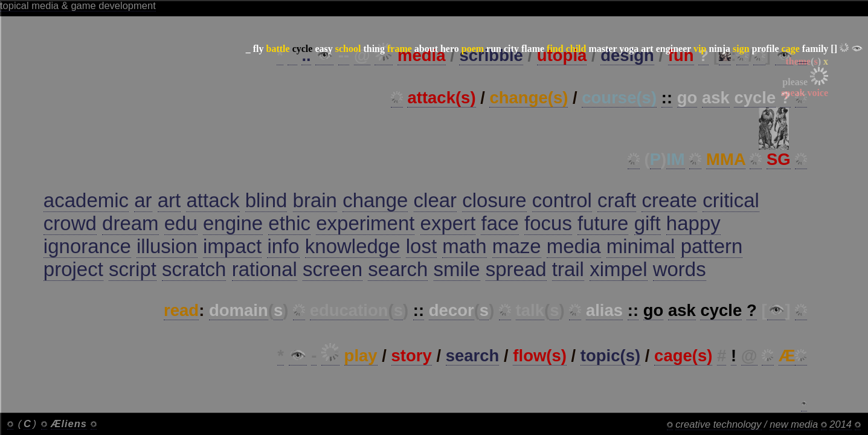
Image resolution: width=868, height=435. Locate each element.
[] (834, 49)
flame (533, 49)
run (494, 49)
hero (450, 49)
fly (259, 49)
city (511, 49)
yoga (629, 49)
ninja (719, 49)
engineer (674, 49)
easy (323, 49)
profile (766, 49)
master (603, 49)
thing (374, 49)
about (426, 49)
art (647, 49)
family (815, 49)
